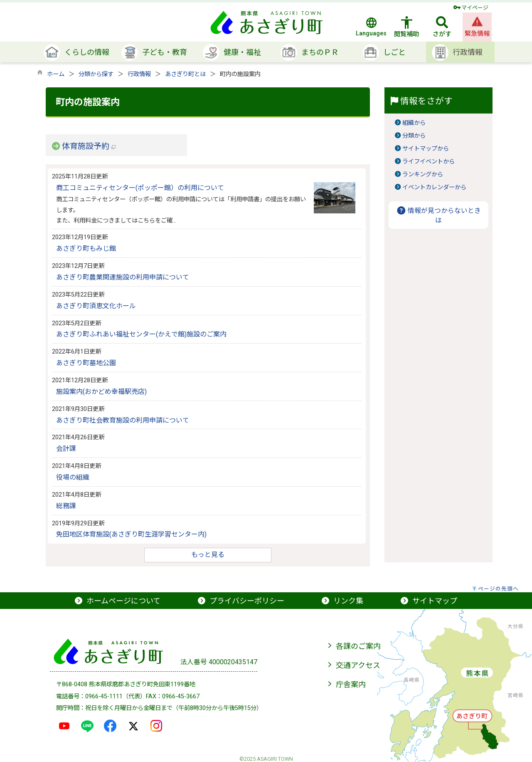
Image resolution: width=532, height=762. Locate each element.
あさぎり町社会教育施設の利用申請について (123, 420)
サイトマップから (426, 149)
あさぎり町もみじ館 (86, 249)
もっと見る (208, 555)
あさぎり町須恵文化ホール (96, 306)
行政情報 (139, 74)
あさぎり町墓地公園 (86, 363)
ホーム (56, 74)
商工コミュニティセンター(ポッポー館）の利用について (140, 188)
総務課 (66, 506)
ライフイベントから (429, 162)
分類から (414, 136)
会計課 (66, 449)
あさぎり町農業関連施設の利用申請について (123, 277)
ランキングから (423, 174)
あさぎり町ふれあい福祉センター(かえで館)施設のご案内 (141, 334)
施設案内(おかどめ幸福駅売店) (101, 392)
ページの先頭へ (498, 589)
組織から (414, 123)
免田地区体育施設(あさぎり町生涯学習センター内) (131, 534)
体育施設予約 (89, 146)
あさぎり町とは (185, 74)
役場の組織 (73, 477)
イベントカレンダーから (434, 187)
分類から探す (96, 74)
